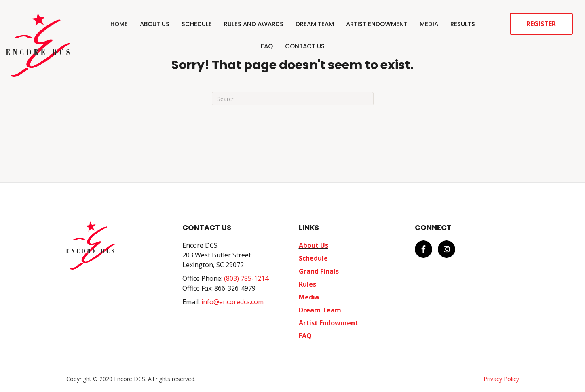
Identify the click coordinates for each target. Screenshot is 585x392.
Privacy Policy (501, 379)
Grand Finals (319, 271)
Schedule (197, 24)
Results (463, 24)
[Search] (293, 99)
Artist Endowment (377, 24)
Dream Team (315, 24)
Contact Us (305, 46)
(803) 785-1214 (246, 278)
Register (541, 24)
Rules (307, 284)
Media (429, 24)
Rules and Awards (254, 24)
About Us (155, 24)
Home (119, 24)
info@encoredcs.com (232, 302)
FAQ (267, 46)
